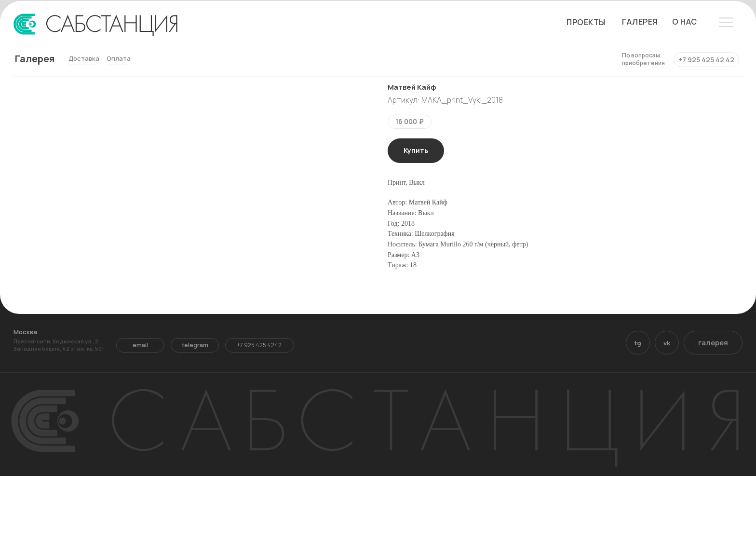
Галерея (35, 59)
